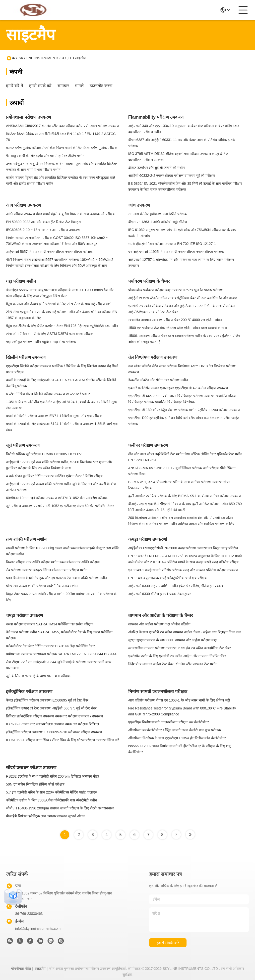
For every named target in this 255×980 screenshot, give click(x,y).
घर (14, 58)
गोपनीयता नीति (21, 969)
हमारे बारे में (15, 86)
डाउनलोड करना (101, 86)
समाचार (63, 86)
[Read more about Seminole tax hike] (176, 835)
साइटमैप (40, 969)
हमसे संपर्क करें (40, 86)
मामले (79, 86)
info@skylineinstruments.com (38, 929)
